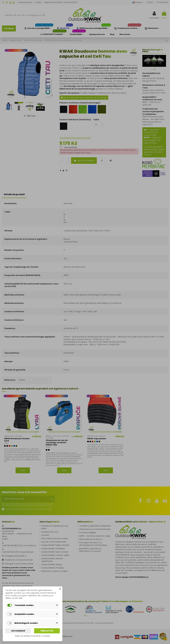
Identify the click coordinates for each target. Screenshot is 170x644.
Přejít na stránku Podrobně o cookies (33, 636)
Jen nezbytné (18, 631)
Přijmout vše (47, 631)
